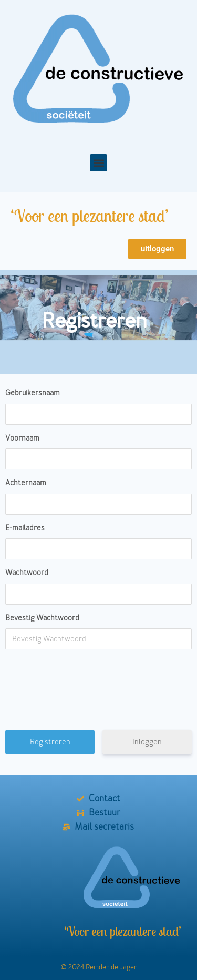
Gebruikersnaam (33, 393)
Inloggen (147, 742)
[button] (98, 163)
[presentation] (100, 693)
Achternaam (26, 483)
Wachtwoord (27, 573)
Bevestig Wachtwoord (42, 618)
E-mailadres (25, 528)
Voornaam (22, 438)
